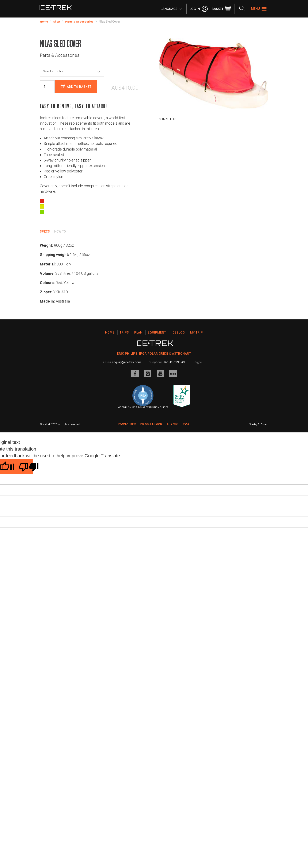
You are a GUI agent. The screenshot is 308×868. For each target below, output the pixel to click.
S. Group (263, 424)
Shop (57, 22)
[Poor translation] (24, 466)
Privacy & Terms (151, 423)
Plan (138, 332)
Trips (124, 332)
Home (44, 22)
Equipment (157, 332)
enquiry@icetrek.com (126, 362)
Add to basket (76, 87)
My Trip (197, 332)
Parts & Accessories (81, 22)
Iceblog (178, 332)
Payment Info (127, 423)
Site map (173, 423)
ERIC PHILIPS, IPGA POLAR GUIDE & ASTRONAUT (154, 354)
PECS (186, 423)
